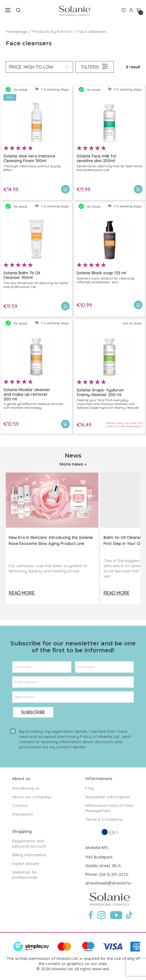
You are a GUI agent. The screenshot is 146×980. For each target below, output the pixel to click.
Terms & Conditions (104, 819)
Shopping (22, 831)
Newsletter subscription (108, 797)
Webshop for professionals (25, 875)
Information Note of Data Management (109, 808)
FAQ (89, 788)
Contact (20, 805)
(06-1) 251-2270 (114, 874)
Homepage (17, 31)
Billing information (29, 855)
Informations (99, 779)
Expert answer (26, 863)
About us (21, 779)
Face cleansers (92, 31)
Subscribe (33, 712)
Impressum (23, 814)
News (73, 456)
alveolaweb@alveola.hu (108, 883)
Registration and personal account (29, 844)
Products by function (52, 31)
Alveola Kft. (97, 848)
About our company (32, 797)
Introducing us (26, 788)
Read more (22, 593)
